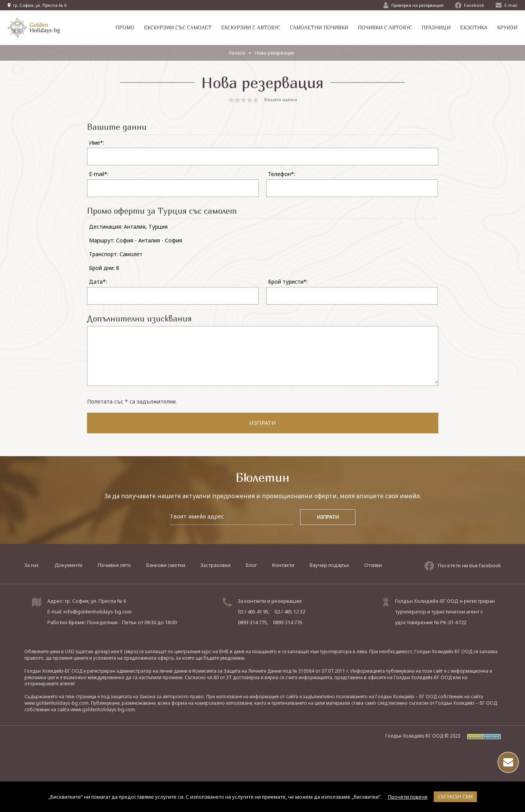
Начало (237, 53)
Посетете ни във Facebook (463, 565)
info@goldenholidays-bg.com (98, 611)
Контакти (283, 565)
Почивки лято (114, 565)
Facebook (470, 5)
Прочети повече (408, 797)
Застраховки (216, 565)
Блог (251, 565)
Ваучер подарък (329, 565)
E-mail (506, 5)
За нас (32, 565)
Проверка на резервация (414, 5)
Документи (69, 565)
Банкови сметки (166, 565)
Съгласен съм (455, 797)
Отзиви (373, 565)
